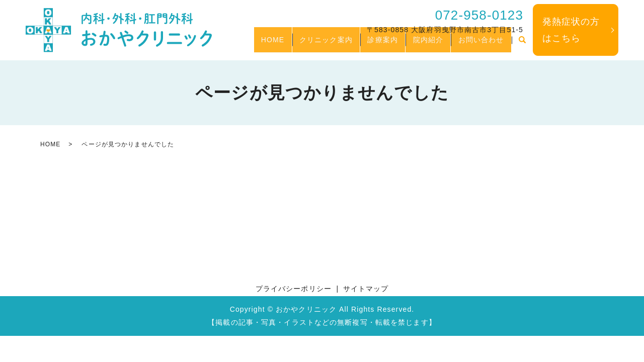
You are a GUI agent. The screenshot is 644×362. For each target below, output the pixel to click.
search (522, 45)
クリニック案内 (302, 44)
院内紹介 (418, 44)
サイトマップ (366, 289)
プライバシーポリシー (294, 289)
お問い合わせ (478, 44)
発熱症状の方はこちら (571, 30)
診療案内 (366, 44)
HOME (242, 44)
